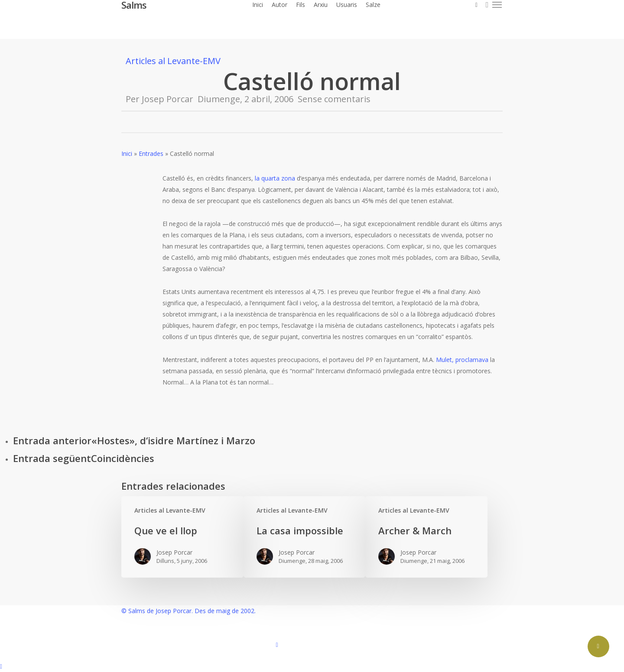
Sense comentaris (334, 99)
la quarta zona (275, 178)
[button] (497, 5)
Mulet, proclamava (462, 360)
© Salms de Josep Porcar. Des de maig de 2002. (188, 611)
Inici (127, 153)
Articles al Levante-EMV (173, 61)
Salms (134, 5)
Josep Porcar (167, 99)
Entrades (151, 153)
